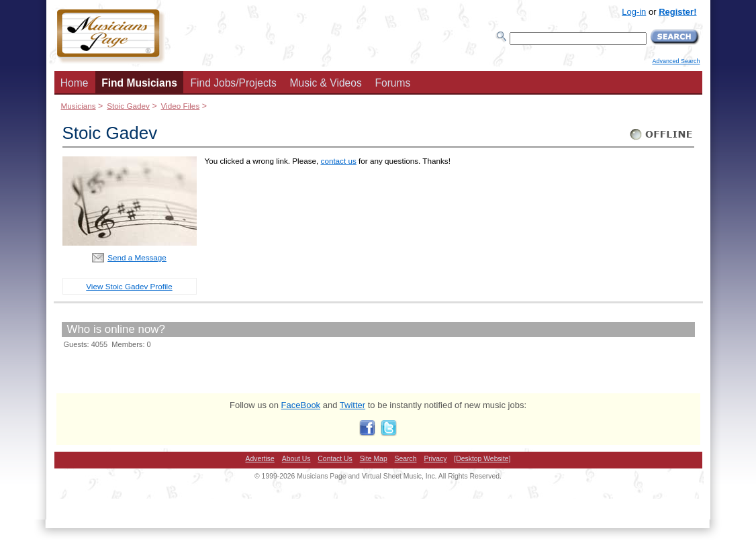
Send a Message (137, 257)
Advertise (260, 459)
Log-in (634, 12)
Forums (392, 83)
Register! (677, 12)
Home (75, 83)
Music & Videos (326, 83)
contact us (339, 161)
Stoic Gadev (128, 106)
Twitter (352, 405)
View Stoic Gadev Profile (129, 286)
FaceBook (301, 405)
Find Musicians (139, 83)
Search (406, 459)
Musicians (79, 106)
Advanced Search (676, 61)
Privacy (435, 459)
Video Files (180, 106)
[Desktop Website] (482, 459)
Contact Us (335, 459)
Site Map (374, 459)
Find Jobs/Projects (234, 83)
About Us (296, 459)
